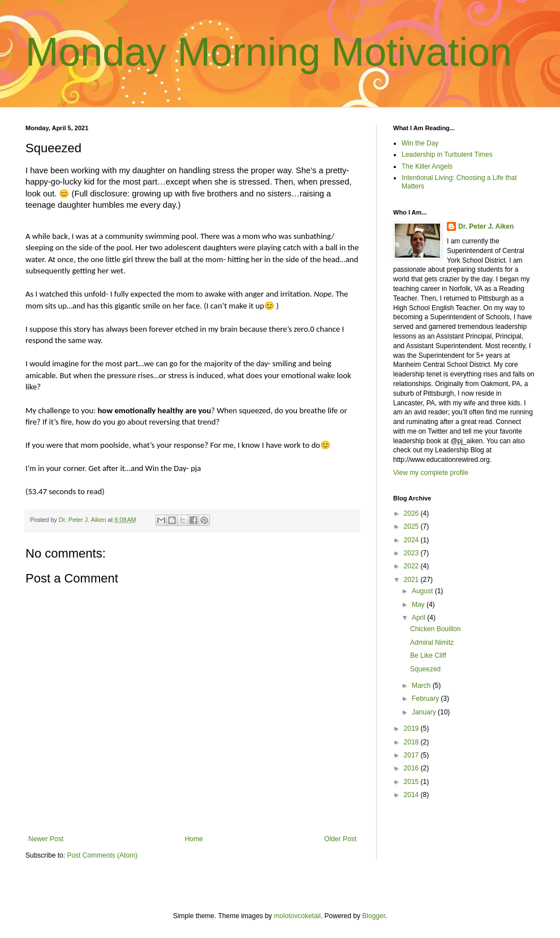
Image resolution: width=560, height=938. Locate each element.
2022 (412, 566)
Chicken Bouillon (435, 629)
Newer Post (46, 839)
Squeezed (425, 669)
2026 (412, 513)
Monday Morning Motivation (269, 52)
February (426, 699)
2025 (412, 526)
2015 (412, 782)
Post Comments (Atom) (102, 855)
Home (194, 839)
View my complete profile (431, 473)
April (419, 618)
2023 (412, 553)
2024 (412, 540)
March (422, 686)
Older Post (340, 839)
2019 (412, 729)
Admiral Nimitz (432, 643)
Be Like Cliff (428, 656)
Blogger (374, 916)
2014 (412, 795)
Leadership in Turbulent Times (447, 155)
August (423, 591)
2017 (412, 755)
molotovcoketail (297, 916)
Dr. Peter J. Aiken (486, 226)
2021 (412, 580)
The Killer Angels (427, 166)
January (425, 712)
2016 (412, 768)
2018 (412, 742)
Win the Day (420, 143)
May (419, 605)
